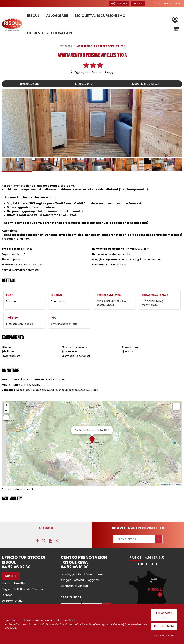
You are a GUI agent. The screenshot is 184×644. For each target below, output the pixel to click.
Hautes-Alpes (149, 564)
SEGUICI (46, 528)
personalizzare (164, 635)
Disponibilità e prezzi (146, 84)
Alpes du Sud (155, 558)
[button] (176, 29)
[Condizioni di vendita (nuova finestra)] (74, 586)
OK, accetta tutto (164, 615)
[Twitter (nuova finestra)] (44, 541)
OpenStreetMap (175, 484)
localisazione (84, 84)
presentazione (30, 84)
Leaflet (161, 484)
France (136, 558)
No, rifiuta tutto (164, 626)
